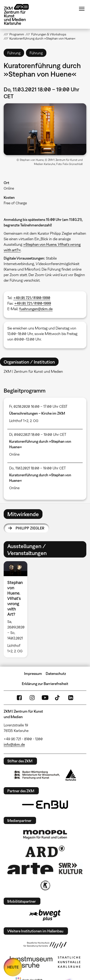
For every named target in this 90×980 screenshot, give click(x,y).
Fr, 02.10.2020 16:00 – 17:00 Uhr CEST (38, 406)
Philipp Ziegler (30, 528)
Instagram (32, 698)
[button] (45, 129)
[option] (17, 609)
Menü (82, 9)
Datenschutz (56, 674)
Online (9, 188)
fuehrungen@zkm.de (36, 309)
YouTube (45, 698)
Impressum (33, 674)
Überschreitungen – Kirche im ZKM (37, 413)
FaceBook (19, 698)
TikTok (58, 698)
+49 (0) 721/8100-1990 (32, 298)
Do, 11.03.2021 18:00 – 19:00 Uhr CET (38, 468)
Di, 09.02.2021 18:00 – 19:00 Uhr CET (38, 434)
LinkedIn (71, 698)
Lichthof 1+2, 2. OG (24, 421)
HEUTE (13, 967)
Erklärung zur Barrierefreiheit (45, 684)
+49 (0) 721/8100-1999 (33, 303)
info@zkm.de (14, 744)
